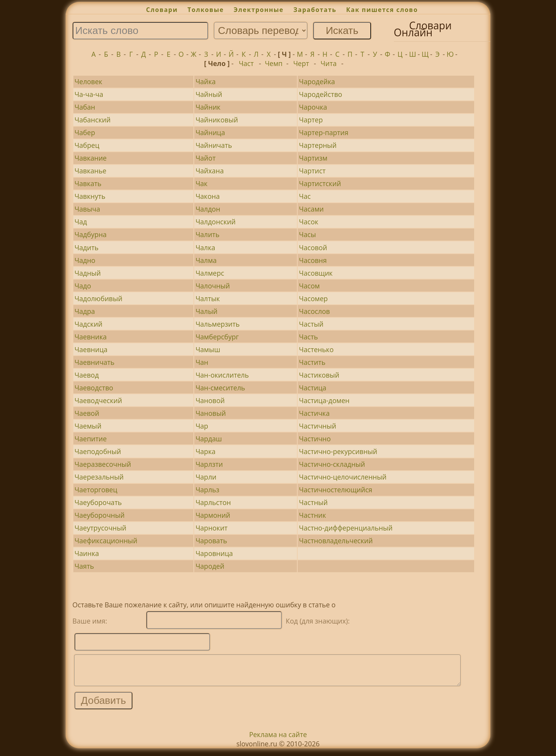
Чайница (210, 132)
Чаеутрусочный (100, 528)
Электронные (259, 10)
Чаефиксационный (106, 541)
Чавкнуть (90, 196)
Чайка (205, 81)
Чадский (88, 324)
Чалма (206, 260)
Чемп (274, 63)
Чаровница (214, 553)
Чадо (83, 286)
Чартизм (313, 158)
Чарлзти (209, 464)
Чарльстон (213, 502)
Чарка (205, 451)
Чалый (206, 311)
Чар (202, 426)
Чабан (85, 107)
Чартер (311, 120)
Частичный (317, 426)
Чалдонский (215, 222)
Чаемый (88, 426)
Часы (307, 234)
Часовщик (316, 273)
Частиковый (319, 375)
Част (246, 63)
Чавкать (88, 183)
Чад (81, 222)
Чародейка (317, 81)
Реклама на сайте (278, 740)
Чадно (85, 260)
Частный (313, 502)
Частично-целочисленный (343, 477)
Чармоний (213, 515)
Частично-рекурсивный (338, 451)
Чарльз (207, 490)
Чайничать (214, 145)
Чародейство (320, 94)
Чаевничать (94, 362)
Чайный (209, 94)
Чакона (208, 196)
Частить (312, 362)
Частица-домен (324, 400)
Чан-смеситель (220, 388)
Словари (162, 10)
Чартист (312, 171)
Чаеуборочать (98, 502)
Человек (88, 81)
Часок (309, 222)
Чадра (85, 311)
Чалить (207, 234)
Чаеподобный (98, 451)
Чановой (210, 400)
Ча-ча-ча (89, 94)
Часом (309, 286)
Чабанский (92, 120)
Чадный (88, 273)
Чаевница (91, 349)
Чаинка (87, 553)
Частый (311, 324)
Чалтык (208, 298)
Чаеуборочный (100, 515)
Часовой (313, 247)
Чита (328, 63)
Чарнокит (211, 528)
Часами (311, 209)
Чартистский (320, 183)
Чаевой (87, 413)
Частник (312, 515)
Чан (202, 362)
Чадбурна (91, 234)
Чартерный (318, 145)
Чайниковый (217, 120)
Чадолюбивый (98, 298)
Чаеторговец (96, 490)
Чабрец (87, 145)
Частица (313, 388)
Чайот (205, 158)
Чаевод (87, 375)
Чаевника (91, 337)
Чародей (210, 566)
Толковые (206, 10)
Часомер (313, 298)
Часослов (314, 311)
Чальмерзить (217, 324)
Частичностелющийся (336, 490)
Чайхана (209, 171)
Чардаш (208, 439)
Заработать (315, 10)
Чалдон (208, 209)
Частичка (314, 413)
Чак (201, 183)
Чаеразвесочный (103, 464)
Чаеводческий (98, 400)
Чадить (86, 247)
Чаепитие (91, 439)
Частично (315, 439)
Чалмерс (210, 273)
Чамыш (208, 349)
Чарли (206, 477)
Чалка (205, 247)
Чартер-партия (324, 132)
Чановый (211, 413)
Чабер (85, 132)
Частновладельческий (336, 541)
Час (305, 196)
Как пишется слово (382, 10)
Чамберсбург (217, 337)
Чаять (84, 566)
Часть (308, 337)
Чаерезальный (99, 477)
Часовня (313, 260)
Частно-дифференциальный (346, 528)
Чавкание (91, 158)
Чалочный (213, 286)
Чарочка (313, 107)
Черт (301, 63)
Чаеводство (94, 388)
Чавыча (87, 209)
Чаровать (211, 541)
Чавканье (90, 171)
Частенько (316, 349)
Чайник (208, 107)
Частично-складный (332, 464)
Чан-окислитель (222, 375)
